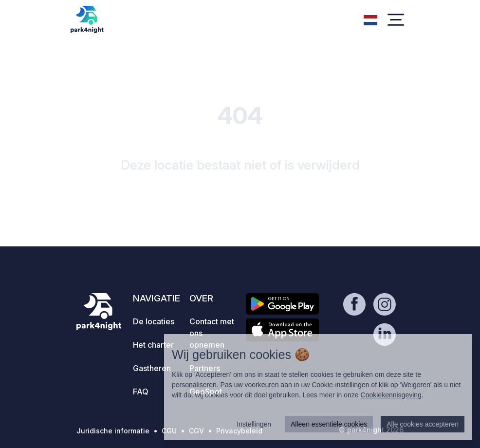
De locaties (154, 321)
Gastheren (152, 368)
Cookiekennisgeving (391, 395)
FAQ (141, 392)
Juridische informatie (113, 431)
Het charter (153, 345)
